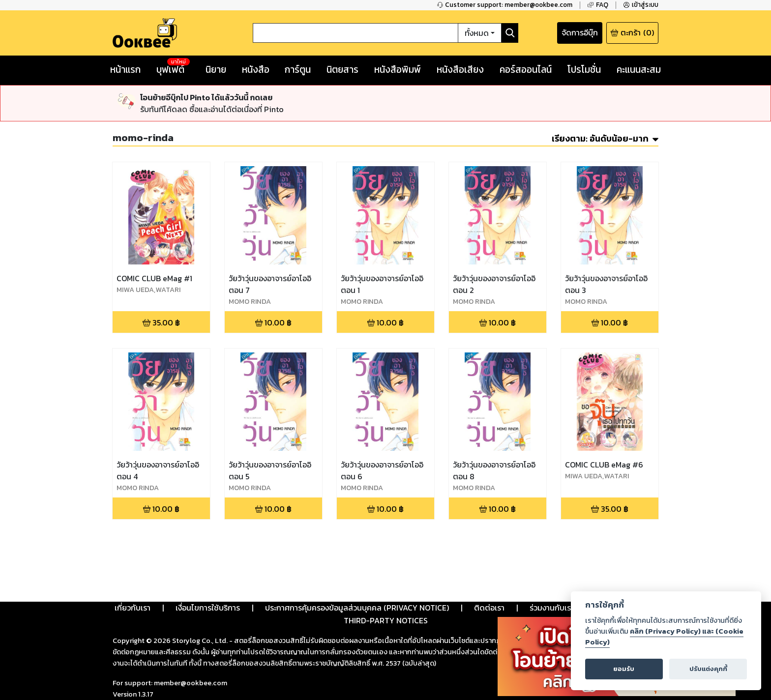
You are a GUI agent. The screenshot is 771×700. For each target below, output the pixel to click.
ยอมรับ (624, 669)
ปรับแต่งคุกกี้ (708, 669)
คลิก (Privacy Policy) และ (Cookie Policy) (664, 637)
